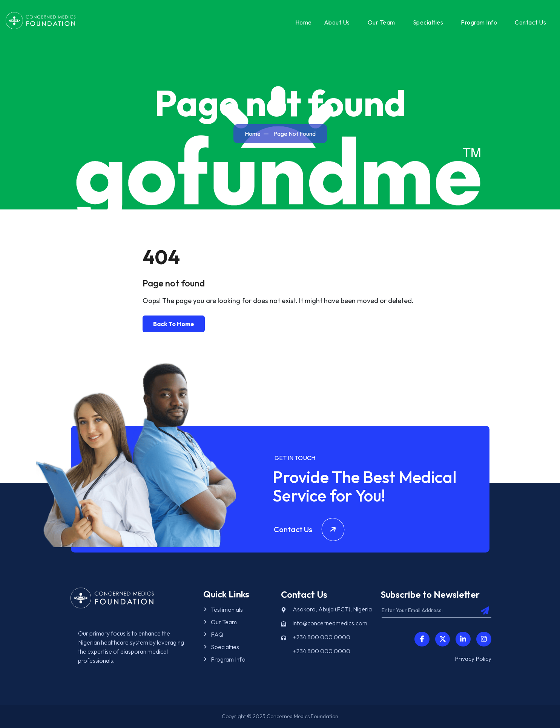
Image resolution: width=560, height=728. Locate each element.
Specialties (428, 22)
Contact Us (530, 22)
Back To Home (174, 324)
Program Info (479, 22)
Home (304, 22)
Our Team (381, 22)
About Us (337, 22)
